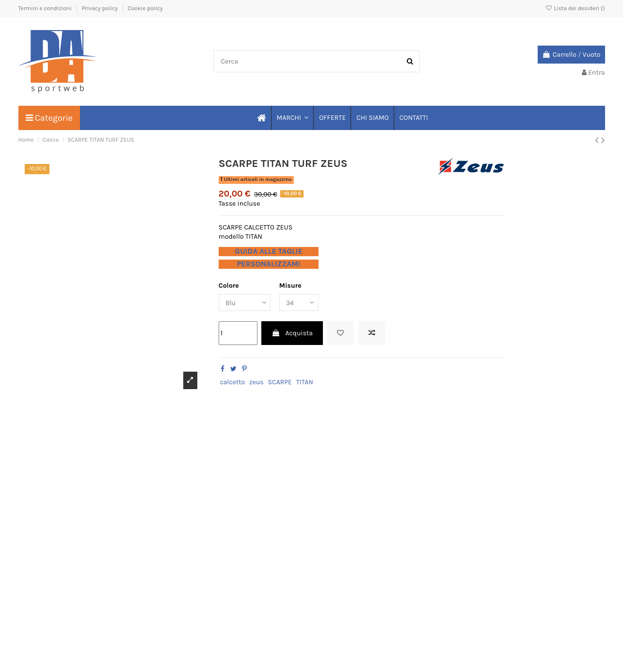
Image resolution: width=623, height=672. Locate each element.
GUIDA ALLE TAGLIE (269, 251)
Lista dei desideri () (575, 8)
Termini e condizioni (46, 8)
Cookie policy (145, 8)
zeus (256, 383)
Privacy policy (101, 8)
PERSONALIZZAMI (268, 264)
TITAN (305, 383)
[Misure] (302, 303)
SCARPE (280, 383)
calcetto (232, 383)
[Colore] (246, 303)
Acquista (292, 334)
